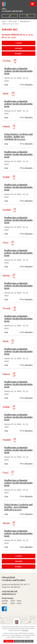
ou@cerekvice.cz (9, 594)
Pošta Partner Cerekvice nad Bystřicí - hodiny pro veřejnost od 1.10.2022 (18, 137)
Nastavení (29, 641)
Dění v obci (13, 21)
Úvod (4, 21)
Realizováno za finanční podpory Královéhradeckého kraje (18, 71)
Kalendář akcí (25, 21)
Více (6, 85)
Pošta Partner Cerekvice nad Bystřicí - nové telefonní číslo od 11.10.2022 (18, 507)
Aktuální (19, 48)
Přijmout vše (9, 641)
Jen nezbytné (19, 641)
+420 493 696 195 (10, 591)
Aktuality (29, 85)
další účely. (25, 630)
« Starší (18, 43)
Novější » (19, 54)
